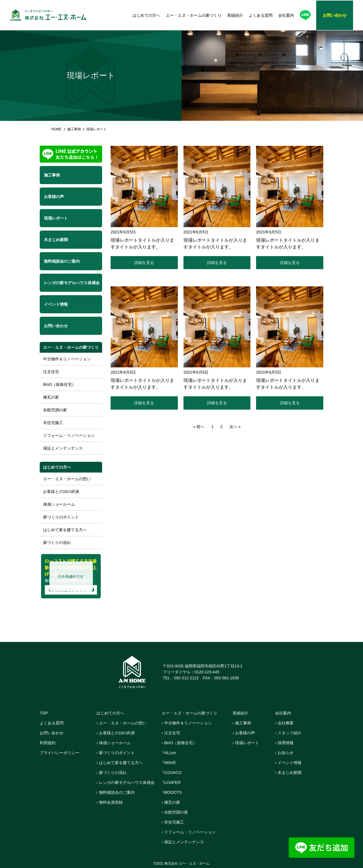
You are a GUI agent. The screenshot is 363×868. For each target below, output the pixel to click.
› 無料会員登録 (110, 802)
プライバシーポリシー (61, 753)
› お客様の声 (244, 733)
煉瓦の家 (51, 397)
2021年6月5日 (123, 232)
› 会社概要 (285, 723)
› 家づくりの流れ (113, 772)
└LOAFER (172, 782)
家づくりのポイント (61, 517)
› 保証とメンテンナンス (184, 842)
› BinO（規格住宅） (181, 743)
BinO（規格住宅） (59, 384)
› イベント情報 (289, 762)
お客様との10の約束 (61, 492)
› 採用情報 (285, 743)
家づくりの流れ (57, 542)
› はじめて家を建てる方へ (121, 762)
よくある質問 (261, 15)
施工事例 (74, 129)
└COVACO (172, 772)
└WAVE (169, 762)
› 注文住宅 (171, 733)
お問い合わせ (52, 733)
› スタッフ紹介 (289, 733)
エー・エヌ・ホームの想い (67, 479)
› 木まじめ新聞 (289, 772)
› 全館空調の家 (176, 812)
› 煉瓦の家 (171, 802)
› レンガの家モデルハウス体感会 (127, 782)
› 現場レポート (247, 743)
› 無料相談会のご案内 (117, 792)
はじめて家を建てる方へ (65, 530)
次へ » (235, 427)
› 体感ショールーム (115, 743)
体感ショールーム (59, 504)
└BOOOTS (172, 792)
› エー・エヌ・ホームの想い (123, 723)
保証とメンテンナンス (63, 448)
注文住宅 (51, 372)
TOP (44, 713)
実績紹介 (235, 15)
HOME (56, 129)
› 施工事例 (242, 723)
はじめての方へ (146, 15)
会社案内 (286, 15)
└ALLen (169, 753)
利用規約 (48, 743)
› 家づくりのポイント (117, 753)
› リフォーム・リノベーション (191, 832)
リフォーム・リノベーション (69, 435)
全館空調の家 (55, 410)
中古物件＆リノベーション (67, 359)
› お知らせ (285, 753)
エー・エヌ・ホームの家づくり (194, 15)
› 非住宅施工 (174, 822)
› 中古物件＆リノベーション (188, 723)
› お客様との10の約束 (117, 733)
